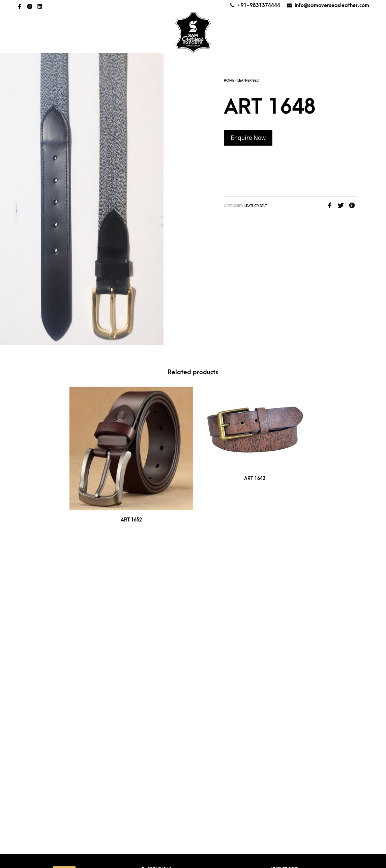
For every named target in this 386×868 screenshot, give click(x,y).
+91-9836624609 (178, 719)
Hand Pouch (155, 641)
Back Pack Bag (157, 562)
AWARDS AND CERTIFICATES (279, 25)
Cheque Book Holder (166, 601)
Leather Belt (248, 81)
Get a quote (301, 38)
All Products (118, 32)
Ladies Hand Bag (160, 670)
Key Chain (152, 660)
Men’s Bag (281, 592)
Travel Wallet (286, 651)
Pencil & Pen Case (289, 631)
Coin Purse (154, 621)
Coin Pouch (155, 611)
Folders (151, 631)
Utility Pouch (285, 660)
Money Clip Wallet (291, 621)
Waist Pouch (284, 670)
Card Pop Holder (161, 582)
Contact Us (343, 25)
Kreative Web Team (205, 861)
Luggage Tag (284, 582)
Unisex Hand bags (290, 680)
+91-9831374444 (259, 5)
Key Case (151, 651)
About (75, 32)
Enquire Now (248, 138)
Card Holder (156, 572)
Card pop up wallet (163, 592)
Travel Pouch (286, 641)
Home (43, 32)
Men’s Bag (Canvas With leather (305, 601)
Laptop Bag (154, 680)
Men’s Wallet (285, 611)
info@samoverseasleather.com (332, 5)
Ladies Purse (284, 572)
